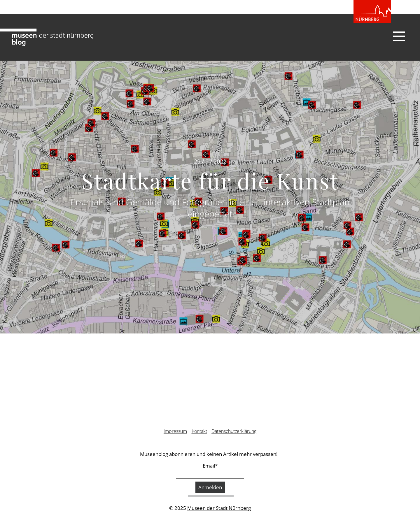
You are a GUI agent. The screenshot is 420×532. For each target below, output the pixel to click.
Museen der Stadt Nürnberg (219, 508)
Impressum (175, 431)
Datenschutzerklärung (234, 431)
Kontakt (199, 431)
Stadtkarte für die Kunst (210, 180)
